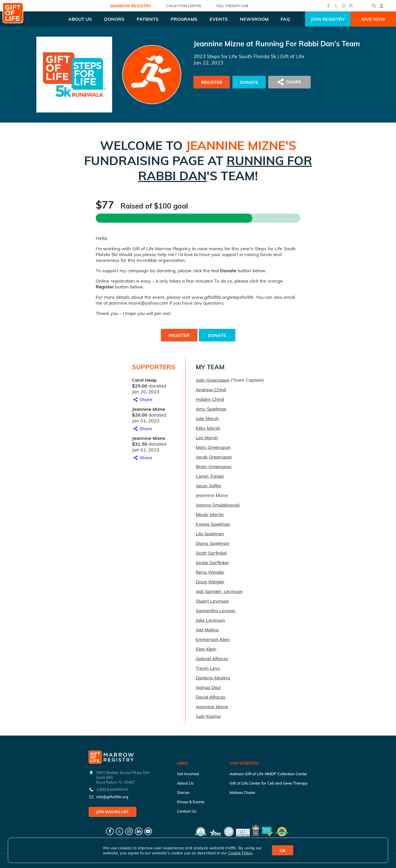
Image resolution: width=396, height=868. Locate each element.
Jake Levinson (210, 620)
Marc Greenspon (213, 447)
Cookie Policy (240, 853)
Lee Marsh (207, 438)
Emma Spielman (213, 524)
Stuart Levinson (212, 601)
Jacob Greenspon (214, 457)
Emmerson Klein (213, 639)
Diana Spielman (213, 543)
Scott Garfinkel (211, 553)
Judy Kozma (208, 716)
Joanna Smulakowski (218, 505)
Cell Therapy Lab (232, 6)
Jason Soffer (209, 486)
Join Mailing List (113, 812)
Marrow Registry (131, 6)
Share (142, 399)
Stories (183, 793)
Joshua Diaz (208, 687)
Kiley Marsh (208, 428)
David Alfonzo (211, 697)
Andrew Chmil (211, 390)
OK (283, 850)
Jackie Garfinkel (212, 563)
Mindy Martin (210, 515)
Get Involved (188, 774)
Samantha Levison (216, 611)
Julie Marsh (207, 418)
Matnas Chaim (242, 793)
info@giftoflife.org (112, 797)
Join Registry (328, 19)
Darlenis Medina (213, 678)
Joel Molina (207, 630)
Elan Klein (206, 649)
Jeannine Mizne (212, 707)
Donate (249, 82)
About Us (185, 783)
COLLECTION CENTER (184, 6)
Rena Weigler (210, 572)
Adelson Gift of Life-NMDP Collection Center (268, 774)
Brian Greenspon (214, 466)
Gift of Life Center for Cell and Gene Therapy (269, 783)
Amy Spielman (211, 409)
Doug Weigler (210, 582)
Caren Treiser (210, 476)
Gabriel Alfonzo (212, 659)
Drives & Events (191, 802)
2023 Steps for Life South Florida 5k (235, 56)
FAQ (285, 19)
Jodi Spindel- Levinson (219, 591)
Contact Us (187, 811)
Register (212, 82)
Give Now (373, 19)
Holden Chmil (210, 399)
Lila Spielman (210, 534)
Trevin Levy (208, 668)
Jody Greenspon (213, 380)
